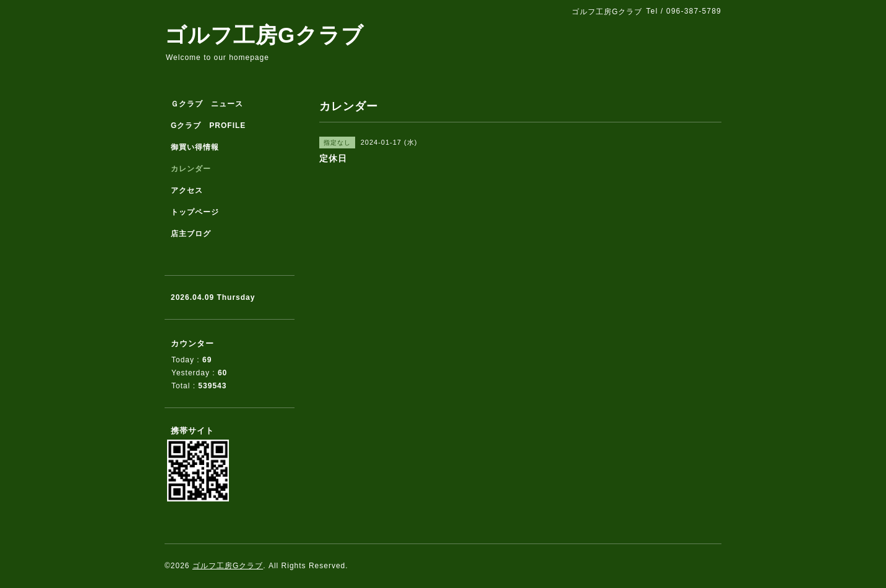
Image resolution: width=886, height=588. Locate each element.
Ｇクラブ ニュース (207, 104)
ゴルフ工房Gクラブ (264, 35)
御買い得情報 (195, 147)
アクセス (187, 190)
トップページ (195, 212)
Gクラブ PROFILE (208, 126)
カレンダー (191, 169)
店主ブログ (191, 234)
